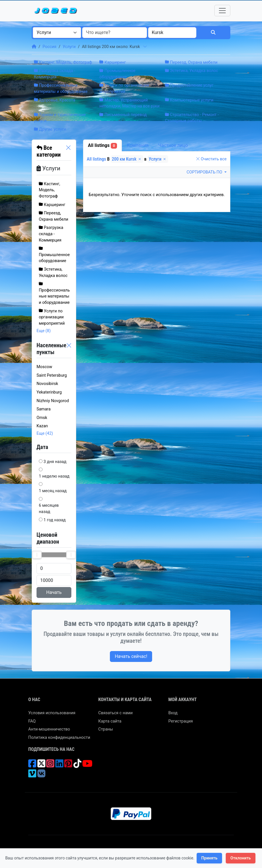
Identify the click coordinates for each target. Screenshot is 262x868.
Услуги (69, 47)
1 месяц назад (53, 491)
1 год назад (55, 520)
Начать (54, 592)
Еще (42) (45, 433)
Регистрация (181, 721)
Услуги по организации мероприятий (52, 317)
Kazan (42, 426)
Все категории (49, 151)
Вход (173, 713)
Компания (138, 145)
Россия (49, 47)
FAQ (32, 721)
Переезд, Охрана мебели (191, 62)
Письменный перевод (123, 115)
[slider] (37, 555)
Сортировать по (205, 172)
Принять (209, 858)
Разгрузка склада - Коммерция (51, 234)
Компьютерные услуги (189, 100)
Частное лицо (173, 145)
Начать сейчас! (131, 656)
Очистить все (211, 159)
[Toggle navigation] (222, 11)
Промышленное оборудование (54, 255)
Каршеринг (113, 62)
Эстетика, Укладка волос (192, 71)
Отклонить (240, 858)
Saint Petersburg (52, 375)
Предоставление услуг (189, 85)
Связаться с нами (115, 713)
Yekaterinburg (49, 392)
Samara (44, 409)
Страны (106, 729)
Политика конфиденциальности (59, 738)
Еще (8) (44, 331)
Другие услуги (50, 129)
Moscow (44, 367)
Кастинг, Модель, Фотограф (63, 62)
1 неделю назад (54, 476)
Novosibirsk (47, 384)
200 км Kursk (127, 159)
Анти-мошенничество (49, 729)
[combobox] (57, 33)
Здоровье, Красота (55, 100)
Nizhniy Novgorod (53, 401)
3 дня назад (55, 462)
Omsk (42, 418)
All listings (102, 146)
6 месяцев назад (49, 509)
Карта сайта (110, 721)
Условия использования (52, 713)
